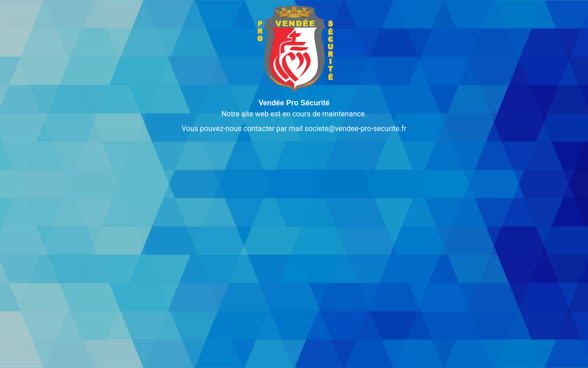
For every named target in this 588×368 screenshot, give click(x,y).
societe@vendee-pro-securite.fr (356, 129)
